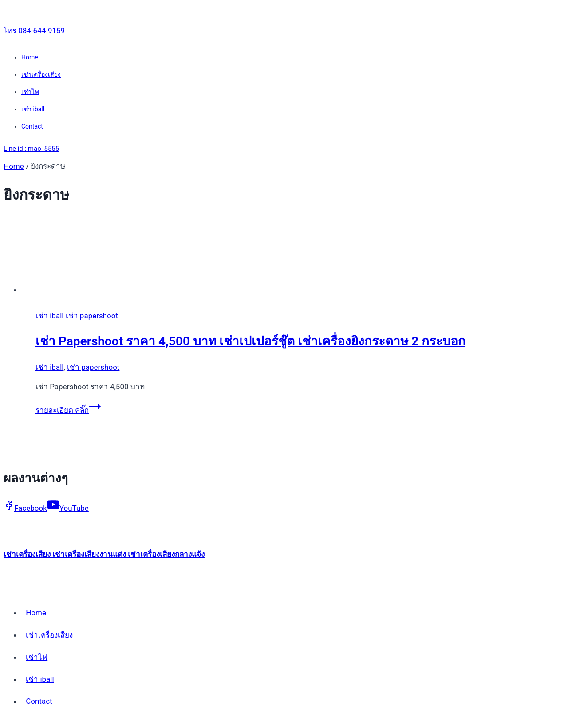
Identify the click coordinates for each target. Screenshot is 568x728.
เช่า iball (33, 109)
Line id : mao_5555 (31, 149)
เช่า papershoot (92, 316)
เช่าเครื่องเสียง (41, 74)
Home (30, 57)
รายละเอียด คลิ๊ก (68, 410)
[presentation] (293, 256)
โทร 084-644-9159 (34, 31)
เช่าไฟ (30, 92)
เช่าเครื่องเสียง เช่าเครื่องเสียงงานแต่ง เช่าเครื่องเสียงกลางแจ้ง (104, 554)
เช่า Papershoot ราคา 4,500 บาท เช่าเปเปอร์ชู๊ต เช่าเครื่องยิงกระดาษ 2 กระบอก (250, 341)
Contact (32, 126)
